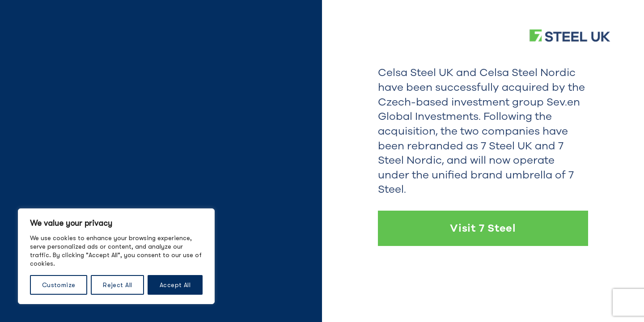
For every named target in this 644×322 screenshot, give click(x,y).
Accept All (175, 285)
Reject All (117, 285)
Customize (59, 285)
